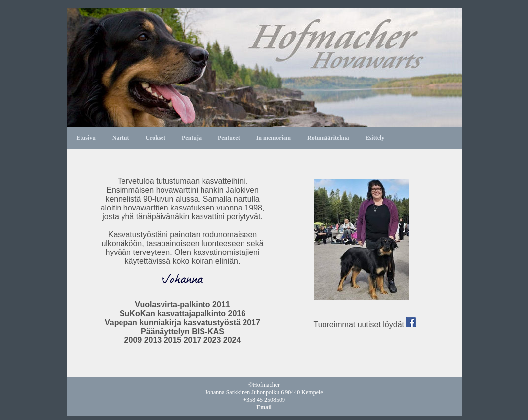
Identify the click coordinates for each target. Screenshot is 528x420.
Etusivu (86, 138)
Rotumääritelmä (328, 138)
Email (264, 407)
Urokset (156, 138)
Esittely (375, 138)
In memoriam (274, 138)
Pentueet (229, 138)
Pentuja (192, 138)
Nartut (121, 138)
